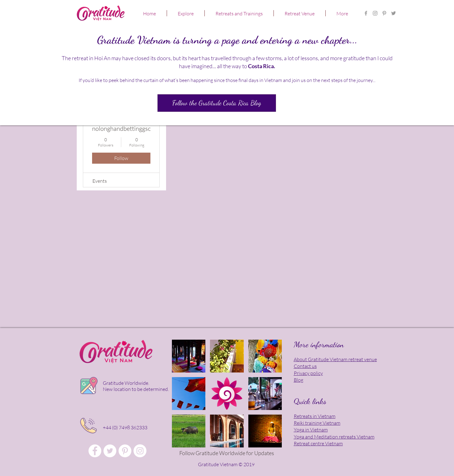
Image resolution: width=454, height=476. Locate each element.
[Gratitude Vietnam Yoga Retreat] (384, 13)
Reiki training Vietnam (317, 423)
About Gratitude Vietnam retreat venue (335, 359)
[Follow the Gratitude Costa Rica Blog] (217, 103)
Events (100, 181)
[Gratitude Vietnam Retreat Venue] (110, 451)
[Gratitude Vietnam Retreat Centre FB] (366, 13)
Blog (299, 380)
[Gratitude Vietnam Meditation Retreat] (394, 13)
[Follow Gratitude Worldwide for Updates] (227, 453)
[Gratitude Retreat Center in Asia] (375, 13)
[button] (186, 13)
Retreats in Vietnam (315, 416)
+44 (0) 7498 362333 (125, 427)
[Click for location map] (88, 386)
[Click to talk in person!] (88, 426)
